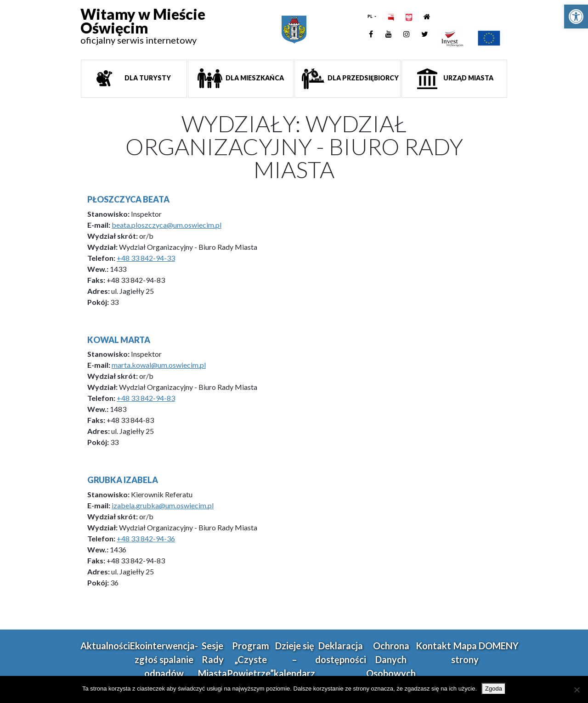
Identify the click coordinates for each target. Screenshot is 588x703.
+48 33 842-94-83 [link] (146, 398)
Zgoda (494, 689)
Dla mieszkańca (254, 78)
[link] (576, 17)
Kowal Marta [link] (119, 340)
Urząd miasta (468, 78)
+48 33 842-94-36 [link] (146, 538)
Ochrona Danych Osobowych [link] (391, 659)
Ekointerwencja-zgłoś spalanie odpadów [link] (164, 659)
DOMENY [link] (499, 646)
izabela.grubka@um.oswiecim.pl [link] (163, 505)
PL (370, 16)
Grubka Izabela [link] (123, 480)
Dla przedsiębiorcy (362, 78)
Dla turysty (147, 78)
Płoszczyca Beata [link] (128, 199)
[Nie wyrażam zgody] (577, 690)
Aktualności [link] (105, 646)
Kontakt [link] (433, 646)
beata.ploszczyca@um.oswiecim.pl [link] (167, 225)
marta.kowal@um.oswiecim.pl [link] (159, 365)
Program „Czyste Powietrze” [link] (250, 659)
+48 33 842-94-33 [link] (146, 258)
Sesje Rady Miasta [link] (212, 659)
